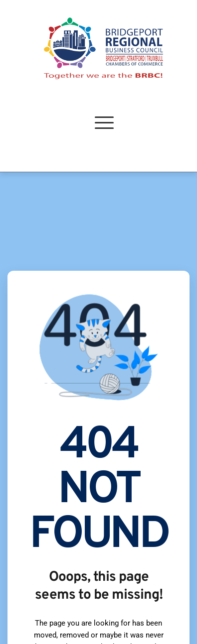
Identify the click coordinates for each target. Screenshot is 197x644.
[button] (104, 122)
